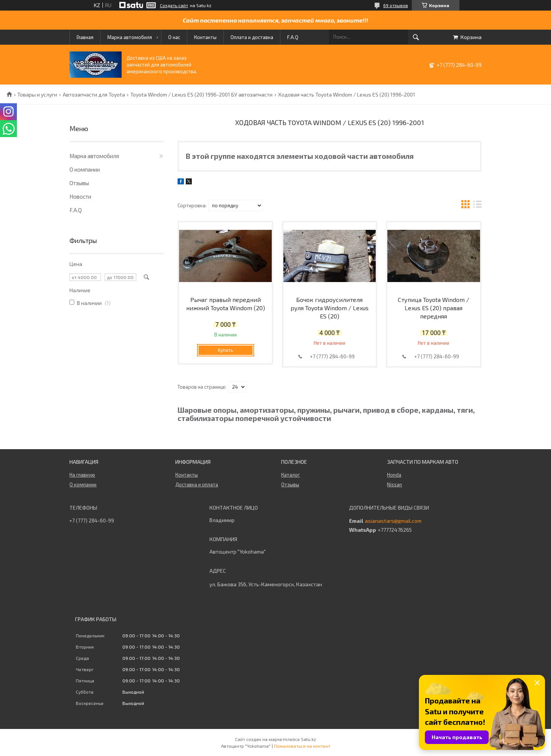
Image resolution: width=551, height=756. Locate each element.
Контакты (205, 37)
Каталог (291, 475)
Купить (225, 350)
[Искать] (416, 37)
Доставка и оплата (197, 484)
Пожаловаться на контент (302, 746)
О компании (85, 169)
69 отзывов (396, 5)
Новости (80, 196)
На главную (82, 475)
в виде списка (477, 205)
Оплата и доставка (252, 37)
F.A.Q (293, 37)
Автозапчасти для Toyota (94, 95)
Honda (394, 475)
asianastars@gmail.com (393, 521)
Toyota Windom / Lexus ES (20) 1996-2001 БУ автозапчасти (201, 95)
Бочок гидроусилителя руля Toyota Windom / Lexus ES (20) (330, 308)
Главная (85, 37)
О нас (174, 37)
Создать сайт (174, 5)
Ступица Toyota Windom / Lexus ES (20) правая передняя (434, 308)
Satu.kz (309, 739)
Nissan (394, 484)
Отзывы (79, 183)
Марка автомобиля (130, 37)
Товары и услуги (37, 95)
